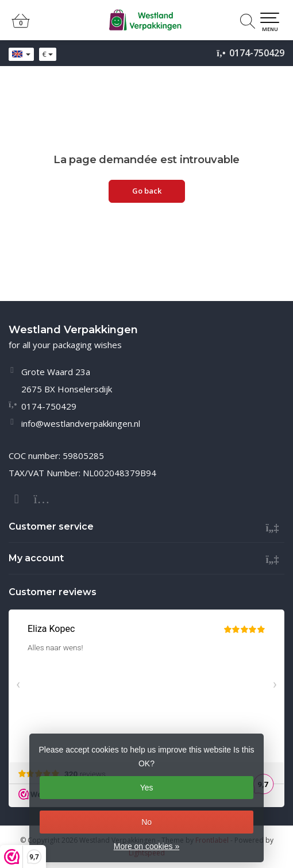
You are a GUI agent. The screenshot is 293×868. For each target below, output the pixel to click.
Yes (147, 788)
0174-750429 (257, 53)
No (146, 822)
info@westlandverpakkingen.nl (81, 423)
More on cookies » (146, 846)
